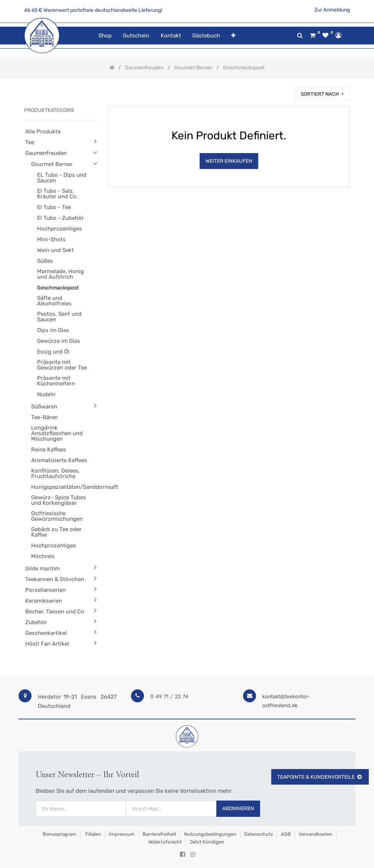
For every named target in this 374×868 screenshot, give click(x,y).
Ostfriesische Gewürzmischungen (57, 516)
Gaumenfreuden (46, 153)
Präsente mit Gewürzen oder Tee (62, 365)
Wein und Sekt (55, 250)
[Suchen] (286, 91)
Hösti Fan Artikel (47, 644)
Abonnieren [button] (238, 809)
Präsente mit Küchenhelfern (56, 381)
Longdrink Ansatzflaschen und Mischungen (57, 433)
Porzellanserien (45, 590)
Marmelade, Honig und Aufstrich (60, 274)
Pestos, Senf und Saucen (59, 317)
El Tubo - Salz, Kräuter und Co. (58, 194)
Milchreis (43, 556)
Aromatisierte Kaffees (59, 460)
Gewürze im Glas (59, 341)
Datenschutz (259, 834)
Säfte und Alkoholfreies (54, 301)
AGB (286, 834)
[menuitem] (105, 36)
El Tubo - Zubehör (60, 218)
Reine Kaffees (49, 450)
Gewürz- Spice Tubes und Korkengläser (59, 500)
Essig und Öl (53, 352)
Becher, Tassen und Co (55, 612)
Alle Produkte (43, 132)
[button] (233, 36)
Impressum (122, 834)
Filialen (93, 834)
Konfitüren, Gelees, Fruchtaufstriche (55, 473)
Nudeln (46, 394)
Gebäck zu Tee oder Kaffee (56, 532)
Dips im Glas (53, 330)
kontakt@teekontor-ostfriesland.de (286, 701)
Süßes (45, 261)
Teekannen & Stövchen (55, 579)
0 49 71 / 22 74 (169, 697)
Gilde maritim (42, 569)
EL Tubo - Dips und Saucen (62, 178)
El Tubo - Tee (54, 207)
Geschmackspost (58, 288)
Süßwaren (44, 407)
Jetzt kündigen (207, 842)
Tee (30, 142)
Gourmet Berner (52, 164)
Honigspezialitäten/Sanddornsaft (61, 487)
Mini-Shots (51, 239)
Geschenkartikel (46, 633)
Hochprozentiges (60, 229)
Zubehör (36, 622)
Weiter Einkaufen (229, 161)
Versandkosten (316, 834)
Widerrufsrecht (165, 842)
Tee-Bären (45, 417)
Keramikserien (44, 601)
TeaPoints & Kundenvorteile (320, 777)
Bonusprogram (59, 834)
